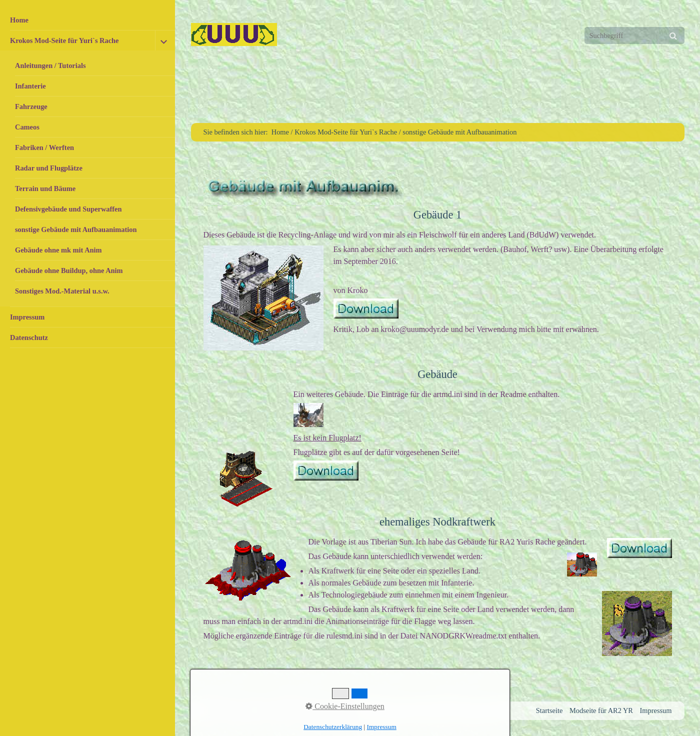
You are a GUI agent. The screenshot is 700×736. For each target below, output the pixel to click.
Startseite (549, 710)
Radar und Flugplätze (49, 168)
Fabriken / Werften (44, 147)
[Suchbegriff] (634, 35)
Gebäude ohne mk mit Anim (58, 250)
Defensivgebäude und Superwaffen (68, 209)
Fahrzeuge (31, 106)
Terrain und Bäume (45, 188)
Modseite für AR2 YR (601, 710)
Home (19, 20)
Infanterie (30, 86)
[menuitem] (87, 20)
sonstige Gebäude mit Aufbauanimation (76, 229)
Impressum (27, 317)
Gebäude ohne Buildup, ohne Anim (69, 270)
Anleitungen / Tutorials (50, 65)
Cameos (27, 127)
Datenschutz (29, 337)
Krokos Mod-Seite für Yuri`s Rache (64, 40)
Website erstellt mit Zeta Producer (310, 710)
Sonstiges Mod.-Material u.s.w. (62, 291)
